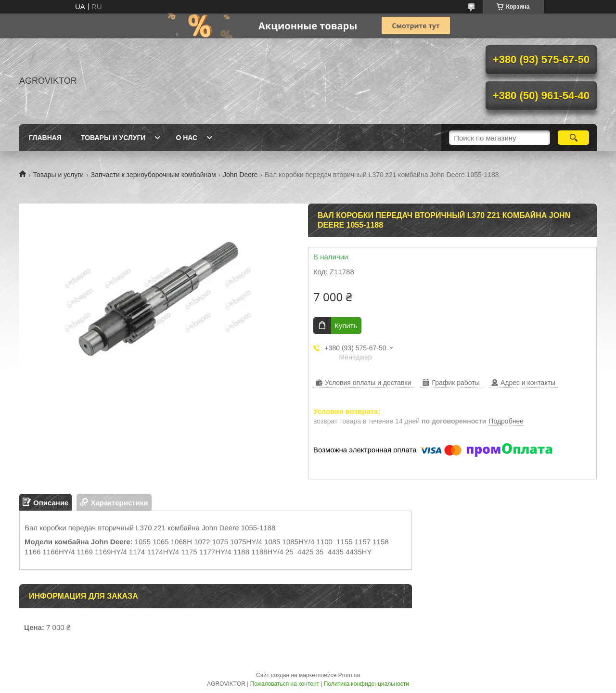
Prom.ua (349, 675)
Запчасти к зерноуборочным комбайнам (154, 175)
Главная (45, 138)
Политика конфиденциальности (366, 684)
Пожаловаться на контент (285, 684)
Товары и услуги (58, 175)
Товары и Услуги (113, 138)
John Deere (240, 175)
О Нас (186, 138)
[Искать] (573, 138)
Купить (346, 326)
